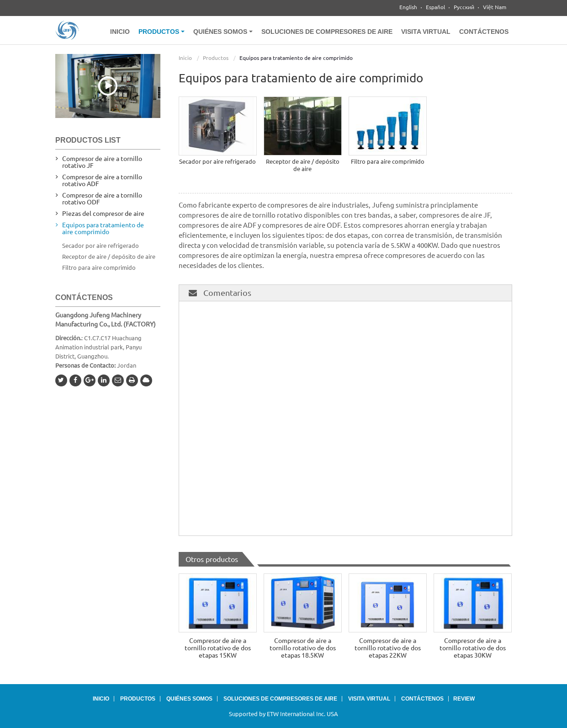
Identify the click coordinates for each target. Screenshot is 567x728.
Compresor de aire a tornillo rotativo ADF (102, 180)
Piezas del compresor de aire (103, 214)
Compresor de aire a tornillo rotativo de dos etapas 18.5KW (303, 648)
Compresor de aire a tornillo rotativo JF (102, 162)
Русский (464, 7)
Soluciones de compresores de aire (327, 32)
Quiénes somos (189, 699)
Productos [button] (162, 32)
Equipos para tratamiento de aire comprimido (103, 228)
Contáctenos (484, 32)
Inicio (120, 32)
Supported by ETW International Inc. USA (283, 714)
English (408, 7)
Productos (216, 58)
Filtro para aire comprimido (388, 161)
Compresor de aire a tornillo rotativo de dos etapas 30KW (473, 648)
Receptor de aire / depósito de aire (303, 165)
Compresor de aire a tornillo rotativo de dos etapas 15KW (218, 648)
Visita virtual (426, 32)
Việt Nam (495, 7)
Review (464, 699)
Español (435, 7)
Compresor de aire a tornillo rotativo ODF (102, 199)
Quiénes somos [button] (223, 32)
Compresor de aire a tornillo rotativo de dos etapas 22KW (388, 648)
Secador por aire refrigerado (217, 161)
